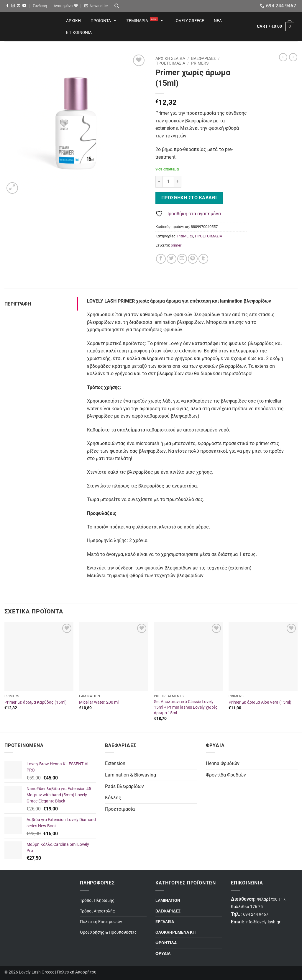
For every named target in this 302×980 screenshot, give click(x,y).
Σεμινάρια (145, 21)
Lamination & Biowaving (131, 775)
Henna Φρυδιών (223, 763)
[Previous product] (293, 57)
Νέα (218, 21)
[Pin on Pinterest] (193, 259)
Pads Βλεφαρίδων (124, 786)
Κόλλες (113, 798)
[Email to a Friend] (182, 259)
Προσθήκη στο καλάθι (189, 198)
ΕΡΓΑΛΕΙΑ (165, 922)
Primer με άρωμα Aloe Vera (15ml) (260, 702)
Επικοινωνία (79, 32)
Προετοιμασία (120, 809)
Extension (115, 763)
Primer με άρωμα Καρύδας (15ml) (36, 702)
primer (176, 245)
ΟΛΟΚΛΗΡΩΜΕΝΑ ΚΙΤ (176, 932)
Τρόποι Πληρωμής (97, 901)
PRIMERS (200, 63)
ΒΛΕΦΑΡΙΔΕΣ (203, 58)
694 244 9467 (256, 914)
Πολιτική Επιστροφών (101, 922)
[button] (40, 6)
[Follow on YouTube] (24, 6)
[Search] (117, 6)
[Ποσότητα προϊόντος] (168, 182)
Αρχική (73, 21)
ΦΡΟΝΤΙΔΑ (166, 943)
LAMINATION (168, 901)
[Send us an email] (19, 6)
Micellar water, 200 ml (99, 702)
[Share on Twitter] (171, 259)
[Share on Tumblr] (203, 259)
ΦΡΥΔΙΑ (163, 954)
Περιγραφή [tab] (18, 304)
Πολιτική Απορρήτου (77, 972)
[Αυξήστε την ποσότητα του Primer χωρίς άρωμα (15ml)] (178, 182)
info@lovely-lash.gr (263, 922)
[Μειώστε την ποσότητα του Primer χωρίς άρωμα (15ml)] (159, 182)
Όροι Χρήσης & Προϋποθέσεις (108, 932)
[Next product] (283, 57)
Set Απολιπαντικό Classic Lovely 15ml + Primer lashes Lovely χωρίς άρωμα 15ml (186, 707)
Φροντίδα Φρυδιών (226, 775)
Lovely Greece (189, 21)
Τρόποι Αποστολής (97, 911)
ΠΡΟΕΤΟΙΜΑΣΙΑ (170, 63)
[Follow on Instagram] (13, 6)
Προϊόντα (104, 21)
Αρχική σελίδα (170, 58)
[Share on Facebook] (161, 259)
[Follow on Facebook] (7, 6)
